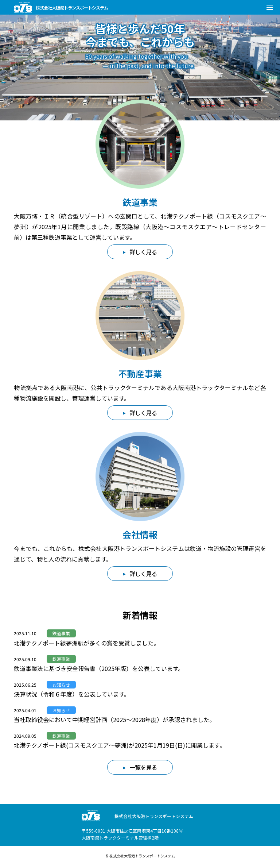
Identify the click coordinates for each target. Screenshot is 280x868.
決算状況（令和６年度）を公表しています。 (72, 694)
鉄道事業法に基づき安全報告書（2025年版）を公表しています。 (99, 668)
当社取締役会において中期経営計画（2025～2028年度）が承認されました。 (114, 720)
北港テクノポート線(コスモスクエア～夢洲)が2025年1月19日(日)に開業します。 (120, 745)
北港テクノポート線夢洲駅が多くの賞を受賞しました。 (87, 643)
